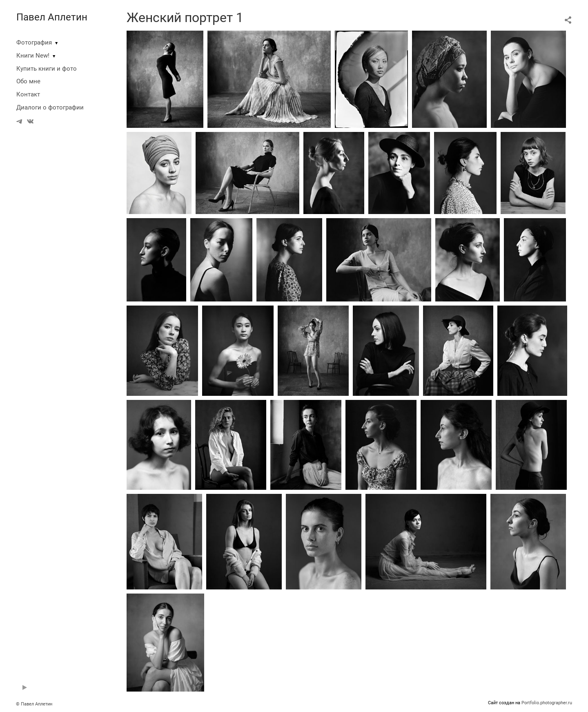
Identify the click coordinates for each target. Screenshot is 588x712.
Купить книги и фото (47, 69)
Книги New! (33, 56)
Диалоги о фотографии (50, 107)
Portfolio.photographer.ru (547, 703)
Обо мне (28, 81)
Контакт (28, 94)
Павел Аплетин (52, 17)
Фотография (34, 42)
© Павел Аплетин (34, 704)
